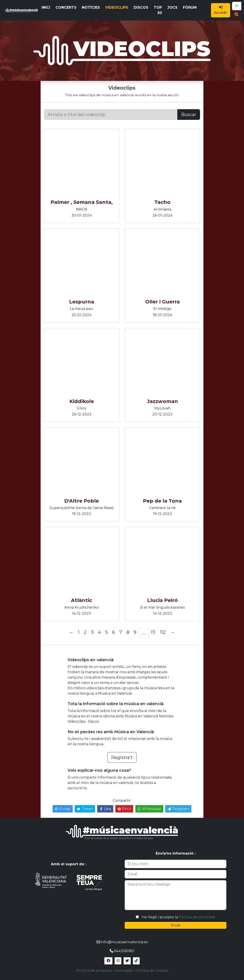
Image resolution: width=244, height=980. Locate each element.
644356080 (124, 951)
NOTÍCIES (91, 7)
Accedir (221, 10)
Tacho (162, 202)
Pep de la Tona (162, 501)
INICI (46, 7)
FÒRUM (190, 7)
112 (163, 632)
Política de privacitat (197, 917)
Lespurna (82, 302)
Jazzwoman (162, 401)
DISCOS (141, 7)
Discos (93, 721)
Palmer (60, 202)
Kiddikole (82, 401)
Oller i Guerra (162, 302)
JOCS (172, 7)
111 (153, 632)
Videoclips (77, 721)
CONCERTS (66, 7)
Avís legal (124, 971)
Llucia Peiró (162, 600)
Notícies (167, 716)
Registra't (122, 757)
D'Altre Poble (82, 501)
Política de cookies (152, 971)
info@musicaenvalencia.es (124, 942)
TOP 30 (158, 10)
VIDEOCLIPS (117, 7)
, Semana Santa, (92, 202)
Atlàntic (82, 600)
